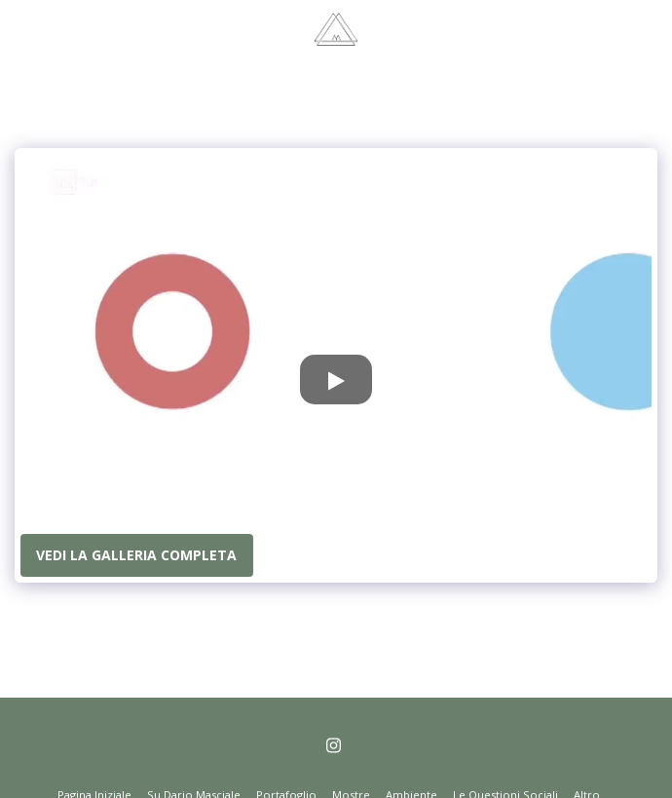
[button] (21, 28)
